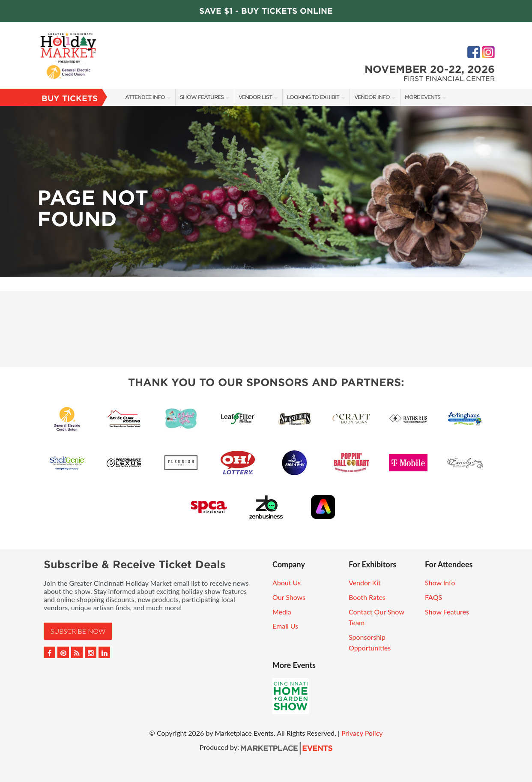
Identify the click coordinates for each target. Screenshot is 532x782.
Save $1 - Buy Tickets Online (266, 11)
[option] (266, 192)
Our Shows (289, 597)
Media (282, 612)
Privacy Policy (362, 733)
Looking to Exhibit (313, 97)
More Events (423, 97)
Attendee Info (145, 97)
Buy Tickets (70, 98)
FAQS (433, 597)
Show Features (202, 97)
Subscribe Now (78, 631)
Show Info (440, 583)
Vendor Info (372, 97)
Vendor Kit (365, 583)
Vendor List (255, 97)
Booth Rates (367, 597)
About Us (287, 583)
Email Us (285, 626)
